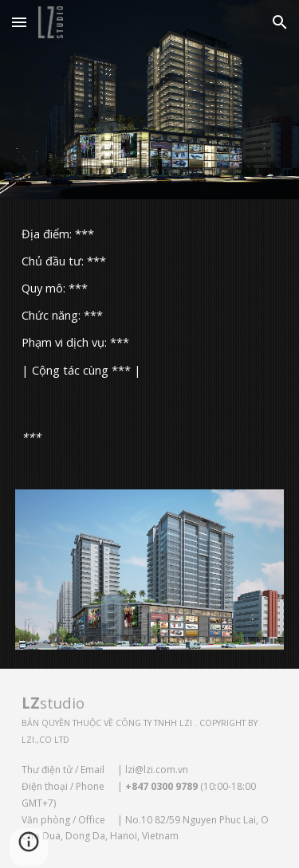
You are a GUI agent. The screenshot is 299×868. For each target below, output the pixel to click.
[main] (150, 301)
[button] (19, 22)
